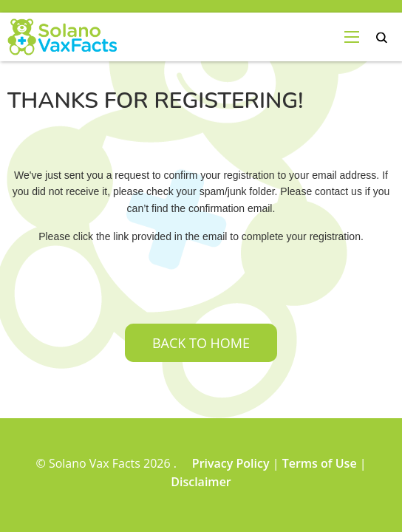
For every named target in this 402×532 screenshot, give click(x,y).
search (382, 38)
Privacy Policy (231, 463)
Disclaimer (201, 482)
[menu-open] (352, 37)
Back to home (201, 343)
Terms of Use (320, 463)
